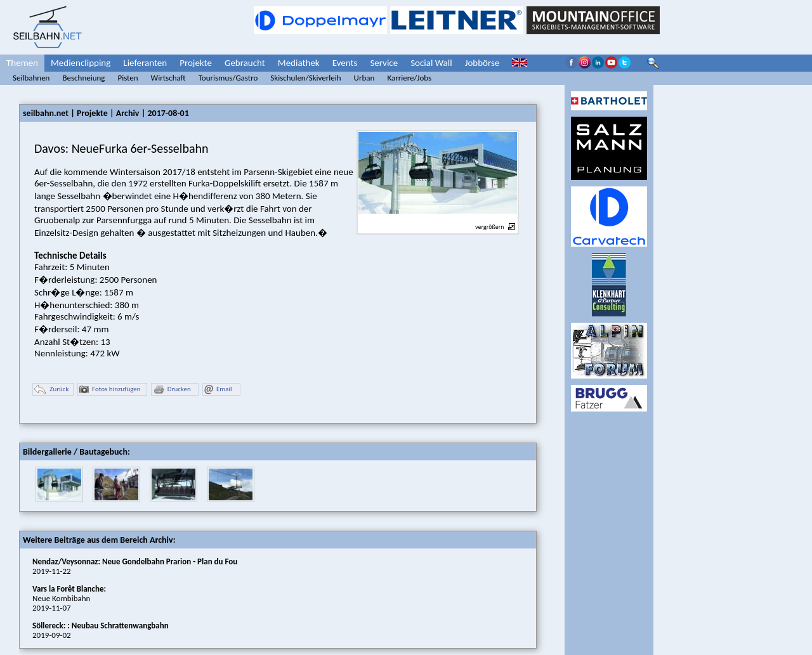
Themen (22, 63)
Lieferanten (145, 63)
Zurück (51, 390)
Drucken (172, 390)
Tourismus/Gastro (228, 78)
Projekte (196, 63)
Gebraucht (245, 63)
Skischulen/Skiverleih (305, 78)
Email (218, 390)
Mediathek (299, 63)
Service (384, 63)
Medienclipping (81, 63)
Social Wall (431, 63)
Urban (364, 78)
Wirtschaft (168, 78)
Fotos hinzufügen (110, 390)
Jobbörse (482, 63)
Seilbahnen (31, 78)
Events (345, 63)
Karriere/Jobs (409, 78)
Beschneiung (83, 78)
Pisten (128, 78)
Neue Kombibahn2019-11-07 (69, 598)
